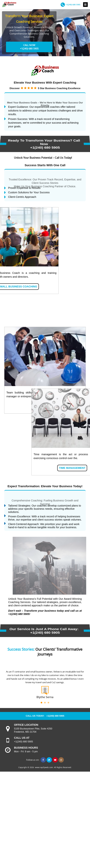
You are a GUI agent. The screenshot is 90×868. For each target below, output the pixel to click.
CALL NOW (29, 45)
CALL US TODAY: (35, 716)
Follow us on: (33, 760)
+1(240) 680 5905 (73, 5)
